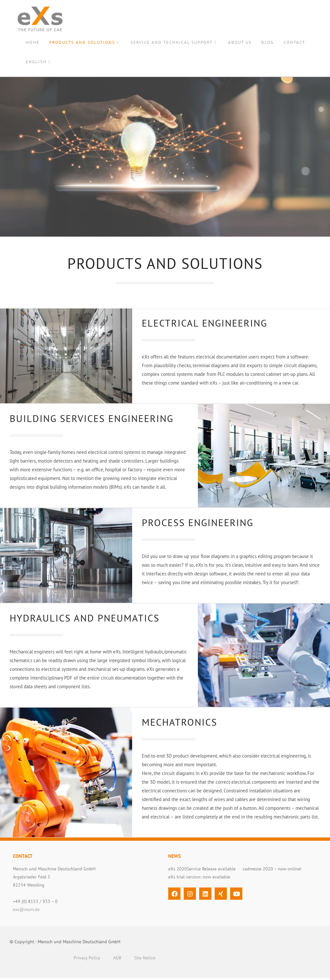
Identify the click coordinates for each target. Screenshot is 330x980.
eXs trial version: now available (199, 879)
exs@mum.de (26, 911)
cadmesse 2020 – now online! (272, 871)
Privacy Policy (87, 960)
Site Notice (145, 960)
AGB (117, 960)
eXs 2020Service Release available (202, 871)
